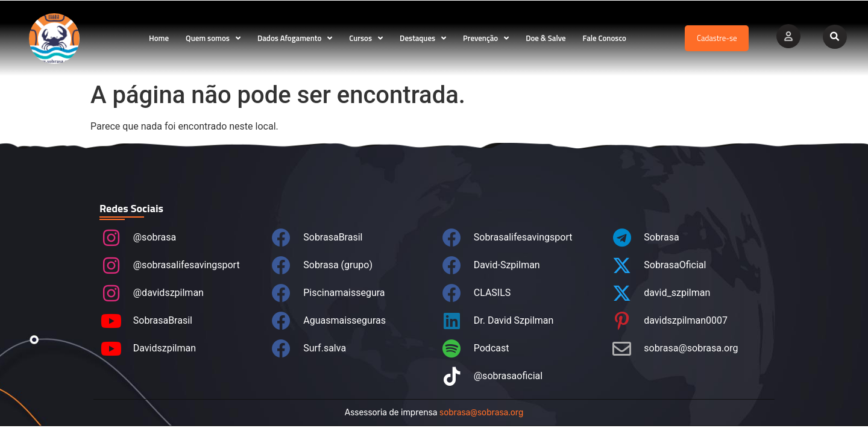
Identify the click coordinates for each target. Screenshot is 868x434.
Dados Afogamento (295, 38)
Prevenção (486, 38)
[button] (835, 37)
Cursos (366, 38)
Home (159, 38)
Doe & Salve (546, 38)
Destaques (423, 38)
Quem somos (213, 38)
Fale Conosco (605, 38)
